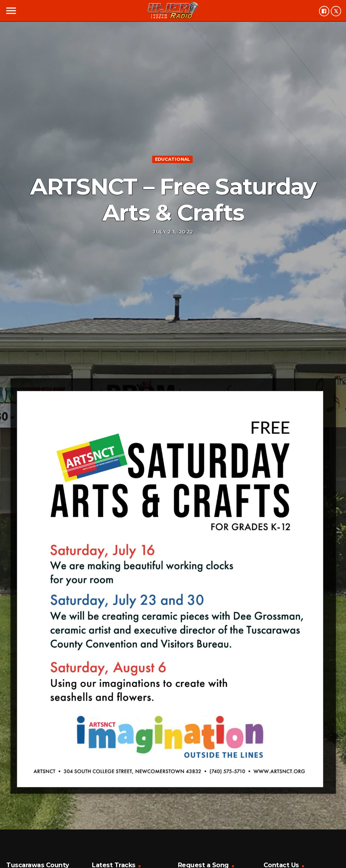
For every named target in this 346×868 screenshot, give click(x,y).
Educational (172, 159)
